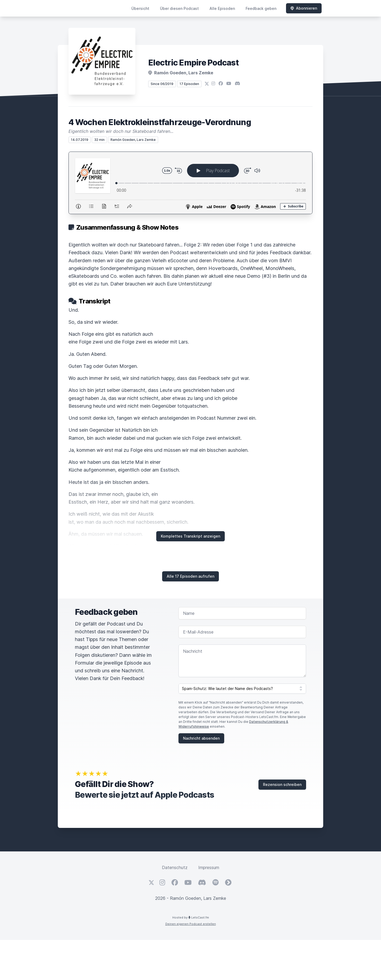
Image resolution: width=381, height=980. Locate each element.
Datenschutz (175, 867)
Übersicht (140, 8)
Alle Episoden (222, 8)
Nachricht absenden (201, 738)
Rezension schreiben (282, 784)
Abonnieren (304, 8)
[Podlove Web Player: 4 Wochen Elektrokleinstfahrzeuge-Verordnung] (190, 183)
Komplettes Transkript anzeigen (190, 536)
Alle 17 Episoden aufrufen (190, 576)
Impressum (209, 867)
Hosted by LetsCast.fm (191, 917)
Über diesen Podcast (179, 8)
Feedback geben (261, 8)
